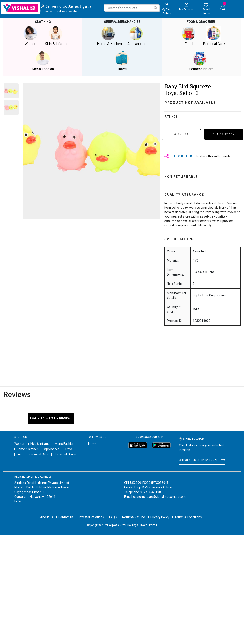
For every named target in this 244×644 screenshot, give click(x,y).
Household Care (65, 454)
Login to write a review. (51, 419)
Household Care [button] (201, 61)
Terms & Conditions (188, 517)
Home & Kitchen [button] (109, 36)
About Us (47, 517)
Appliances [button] (136, 36)
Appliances (52, 449)
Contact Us (66, 517)
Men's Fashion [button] (43, 61)
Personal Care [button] (214, 36)
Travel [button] (122, 61)
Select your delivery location (83, 7)
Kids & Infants (40, 444)
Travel (69, 449)
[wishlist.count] (206, 9)
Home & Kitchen (28, 449)
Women (20, 444)
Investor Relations (91, 517)
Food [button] (189, 36)
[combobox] (132, 8)
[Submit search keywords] (156, 8)
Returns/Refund (134, 517)
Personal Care (39, 454)
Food (20, 454)
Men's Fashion (65, 444)
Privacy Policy (160, 517)
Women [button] (30, 36)
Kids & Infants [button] (55, 36)
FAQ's (113, 517)
